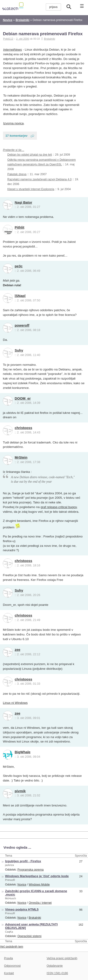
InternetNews (13, 50)
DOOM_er (23, 398)
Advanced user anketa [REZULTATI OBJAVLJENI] (31, 926)
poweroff (22, 325)
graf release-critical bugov (59, 507)
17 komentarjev (16, 136)
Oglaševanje (55, 966)
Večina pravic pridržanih (62, 958)
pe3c (19, 266)
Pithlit (20, 227)
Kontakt (9, 973)
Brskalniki (49, 39)
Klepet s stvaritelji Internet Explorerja (31, 189)
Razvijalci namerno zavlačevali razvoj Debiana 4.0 (39, 179)
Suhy (19, 350)
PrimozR (10, 880)
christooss (24, 428)
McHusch (11, 898)
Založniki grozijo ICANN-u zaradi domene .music (36, 893)
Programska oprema (31, 870)
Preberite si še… (13, 150)
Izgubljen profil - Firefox (23, 861)
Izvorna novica (13, 123)
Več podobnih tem (12, 947)
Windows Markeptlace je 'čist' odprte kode (37, 876)
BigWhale (23, 752)
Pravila (8, 958)
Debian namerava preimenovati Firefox (43, 34)
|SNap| (20, 296)
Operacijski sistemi (29, 936)
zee (18, 650)
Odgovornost (12, 966)
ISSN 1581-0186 (57, 973)
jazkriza (10, 865)
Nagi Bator (24, 202)
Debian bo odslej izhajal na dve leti (30, 155)
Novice (22, 885)
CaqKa (9, 932)
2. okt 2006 (23, 39)
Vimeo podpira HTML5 (22, 909)
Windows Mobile (39, 885)
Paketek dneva (17, 174)
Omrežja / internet (40, 903)
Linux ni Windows (15, 703)
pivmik (20, 791)
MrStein (21, 457)
